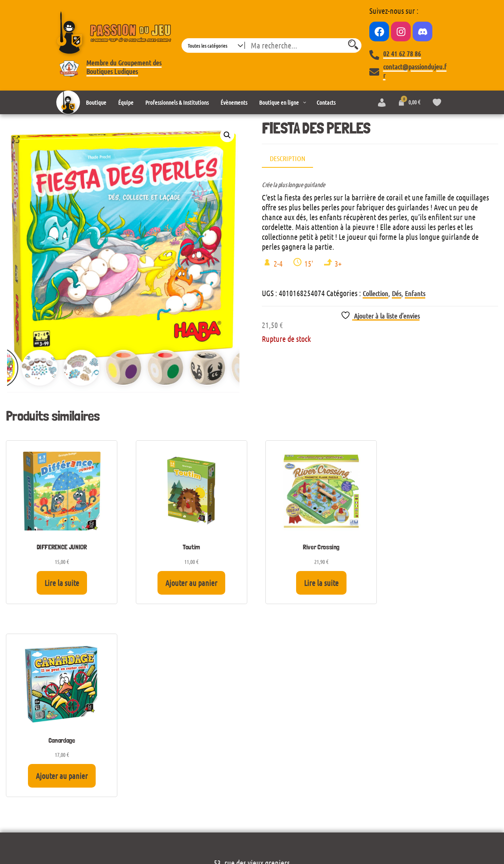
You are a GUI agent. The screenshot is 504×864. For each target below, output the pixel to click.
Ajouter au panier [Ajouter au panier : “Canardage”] (442, 583)
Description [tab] (287, 158)
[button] (227, 135)
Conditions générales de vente (252, 808)
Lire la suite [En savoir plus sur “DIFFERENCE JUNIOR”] (60, 583)
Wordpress (109, 830)
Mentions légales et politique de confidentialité (252, 794)
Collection (375, 293)
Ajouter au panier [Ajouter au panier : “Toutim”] (187, 583)
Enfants (415, 293)
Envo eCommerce (425, 830)
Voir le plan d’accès (252, 698)
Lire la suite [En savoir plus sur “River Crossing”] (315, 583)
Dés (397, 293)
